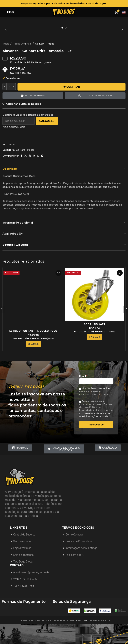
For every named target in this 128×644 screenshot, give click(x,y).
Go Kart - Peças (45, 76)
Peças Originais (22, 76)
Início (6, 76)
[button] (6, 29)
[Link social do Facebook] (21, 188)
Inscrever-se (96, 457)
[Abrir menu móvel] (8, 12)
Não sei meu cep (14, 159)
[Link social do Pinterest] (30, 188)
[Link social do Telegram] (42, 188)
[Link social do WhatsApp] (38, 188)
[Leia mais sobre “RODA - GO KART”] (95, 370)
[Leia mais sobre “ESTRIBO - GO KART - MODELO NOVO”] (33, 376)
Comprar (72, 119)
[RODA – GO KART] (95, 327)
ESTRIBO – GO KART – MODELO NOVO (33, 363)
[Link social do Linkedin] (34, 188)
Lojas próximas (35, 128)
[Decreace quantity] (5, 119)
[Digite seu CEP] (18, 153)
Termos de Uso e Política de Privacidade (95, 439)
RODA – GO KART (95, 356)
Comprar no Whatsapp (97, 128)
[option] (62, 28)
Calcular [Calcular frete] (47, 153)
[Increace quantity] (14, 119)
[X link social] (25, 188)
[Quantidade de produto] (9, 119)
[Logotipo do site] (64, 12)
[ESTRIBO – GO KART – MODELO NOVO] (33, 330)
